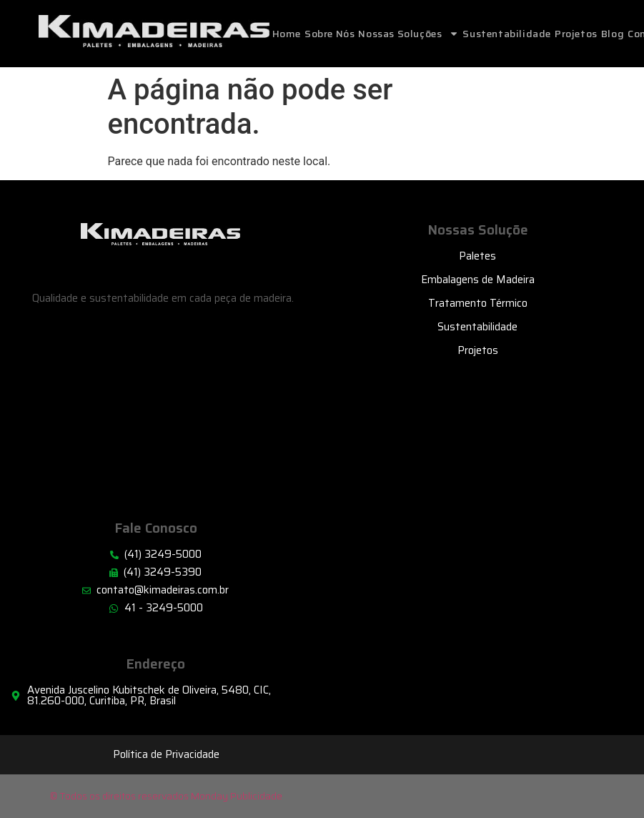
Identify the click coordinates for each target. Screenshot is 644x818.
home (287, 34)
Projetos (576, 34)
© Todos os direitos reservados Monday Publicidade (166, 796)
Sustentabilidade (507, 34)
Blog (613, 34)
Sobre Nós (330, 34)
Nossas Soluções (408, 34)
